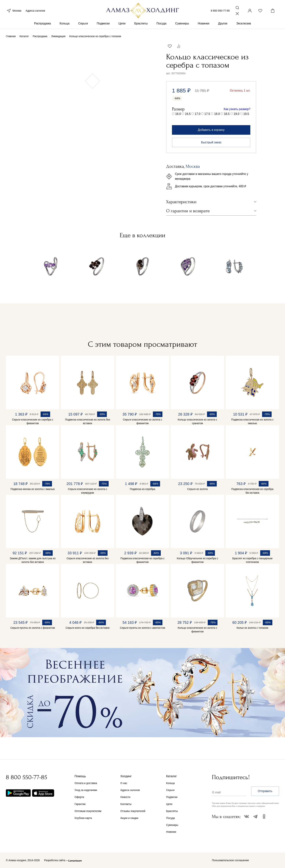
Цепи (122, 24)
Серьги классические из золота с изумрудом (88, 491)
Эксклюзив (244, 24)
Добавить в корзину (211, 130)
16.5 (188, 114)
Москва (14, 11)
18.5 (227, 114)
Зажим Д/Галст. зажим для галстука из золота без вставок (33, 560)
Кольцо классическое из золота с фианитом (197, 630)
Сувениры (182, 24)
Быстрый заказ (211, 142)
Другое (223, 24)
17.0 (198, 114)
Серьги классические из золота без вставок (88, 560)
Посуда (161, 24)
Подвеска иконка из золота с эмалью (33, 489)
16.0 (178, 114)
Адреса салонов (35, 11)
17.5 (207, 114)
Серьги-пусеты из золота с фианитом (33, 628)
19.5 (246, 114)
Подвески (103, 24)
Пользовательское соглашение (230, 860)
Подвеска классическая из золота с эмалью (252, 421)
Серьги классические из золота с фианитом (142, 421)
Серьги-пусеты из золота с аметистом (143, 628)
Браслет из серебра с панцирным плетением (252, 560)
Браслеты (141, 24)
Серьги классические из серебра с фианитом (33, 421)
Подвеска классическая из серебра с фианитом (142, 560)
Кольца (65, 24)
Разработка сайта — (56, 860)
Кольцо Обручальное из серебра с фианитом (198, 560)
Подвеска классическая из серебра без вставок (252, 491)
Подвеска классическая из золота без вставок (88, 421)
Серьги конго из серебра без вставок (88, 628)
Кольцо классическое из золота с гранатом (197, 421)
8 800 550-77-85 (220, 11)
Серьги (83, 24)
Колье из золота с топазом (252, 628)
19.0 (236, 114)
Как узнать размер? (237, 109)
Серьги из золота (197, 489)
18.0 (217, 114)
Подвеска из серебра (143, 489)
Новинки (204, 24)
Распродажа (42, 24)
